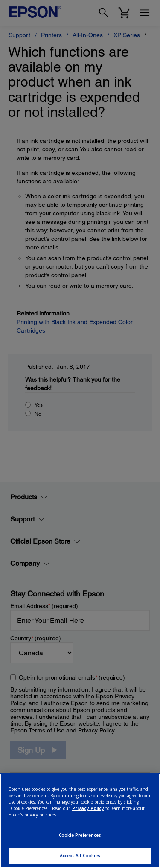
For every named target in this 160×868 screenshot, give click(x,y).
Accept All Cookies (80, 856)
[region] (80, 821)
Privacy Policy (88, 808)
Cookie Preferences (80, 835)
